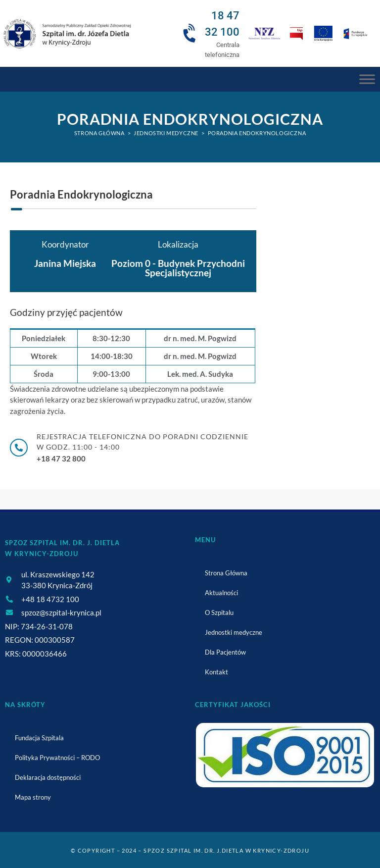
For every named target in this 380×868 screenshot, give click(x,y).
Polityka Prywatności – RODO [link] (57, 758)
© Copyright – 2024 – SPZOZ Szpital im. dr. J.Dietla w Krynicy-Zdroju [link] (190, 850)
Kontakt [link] (216, 672)
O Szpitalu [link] (219, 613)
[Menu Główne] (367, 79)
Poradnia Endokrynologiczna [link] (257, 133)
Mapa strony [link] (33, 797)
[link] (67, 33)
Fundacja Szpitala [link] (39, 738)
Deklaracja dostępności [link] (48, 777)
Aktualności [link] (221, 593)
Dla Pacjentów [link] (225, 652)
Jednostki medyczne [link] (234, 632)
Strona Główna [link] (226, 573)
